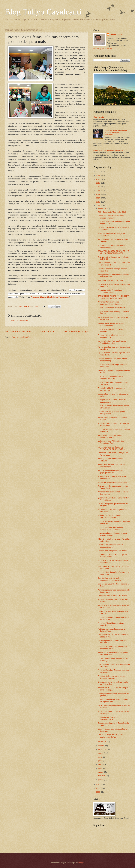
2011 (98, 206)
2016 (98, 187)
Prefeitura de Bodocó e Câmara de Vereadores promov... (111, 677)
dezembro (102, 209)
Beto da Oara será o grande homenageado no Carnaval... (110, 579)
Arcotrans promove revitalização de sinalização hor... (112, 234)
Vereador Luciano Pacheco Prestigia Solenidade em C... (112, 342)
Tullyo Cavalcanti (117, 34)
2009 (98, 788)
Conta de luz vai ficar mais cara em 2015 (109, 150)
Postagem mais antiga (76, 332)
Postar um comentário (20, 320)
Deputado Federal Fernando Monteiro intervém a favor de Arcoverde (116, 133)
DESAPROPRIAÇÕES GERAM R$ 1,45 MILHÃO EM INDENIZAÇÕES (113, 252)
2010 (98, 784)
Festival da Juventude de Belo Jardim (112, 596)
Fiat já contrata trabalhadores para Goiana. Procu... (111, 630)
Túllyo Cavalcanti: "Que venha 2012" (112, 212)
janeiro (101, 780)
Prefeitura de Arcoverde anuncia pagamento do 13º (110, 546)
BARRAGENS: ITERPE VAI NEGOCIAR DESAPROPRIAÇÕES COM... (113, 297)
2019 (98, 175)
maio (100, 764)
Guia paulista (99, 117)
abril (100, 768)
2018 (98, 179)
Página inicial (47, 332)
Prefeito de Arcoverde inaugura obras (112, 482)
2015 (98, 191)
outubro (101, 746)
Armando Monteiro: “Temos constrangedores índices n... (110, 303)
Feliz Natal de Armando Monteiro (111, 280)
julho (100, 757)
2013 (98, 198)
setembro (102, 749)
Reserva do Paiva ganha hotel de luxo (113, 551)
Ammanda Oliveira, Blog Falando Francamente (50, 297)
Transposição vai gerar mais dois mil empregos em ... (112, 401)
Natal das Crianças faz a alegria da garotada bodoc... (111, 246)
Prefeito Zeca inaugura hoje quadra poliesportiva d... (112, 413)
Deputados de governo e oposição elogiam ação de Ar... (111, 736)
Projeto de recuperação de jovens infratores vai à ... (111, 330)
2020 (98, 172)
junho (101, 761)
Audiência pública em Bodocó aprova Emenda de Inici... (112, 556)
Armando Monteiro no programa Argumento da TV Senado (110, 528)
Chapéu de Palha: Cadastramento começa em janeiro (111, 217)
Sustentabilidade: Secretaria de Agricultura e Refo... (110, 291)
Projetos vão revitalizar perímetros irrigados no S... (111, 336)
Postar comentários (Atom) (22, 337)
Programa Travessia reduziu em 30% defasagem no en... (112, 648)
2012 (98, 202)
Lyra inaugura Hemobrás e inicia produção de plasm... (110, 377)
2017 (98, 183)
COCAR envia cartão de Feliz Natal (112, 308)
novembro (102, 742)
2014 (98, 194)
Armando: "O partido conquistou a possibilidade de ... (111, 624)
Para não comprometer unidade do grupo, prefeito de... (111, 471)
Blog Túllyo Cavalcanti (43, 12)
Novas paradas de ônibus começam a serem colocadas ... (112, 534)
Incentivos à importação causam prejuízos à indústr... (110, 436)
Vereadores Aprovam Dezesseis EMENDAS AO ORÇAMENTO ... (111, 448)
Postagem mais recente (18, 332)
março (101, 772)
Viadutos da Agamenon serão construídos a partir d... (109, 516)
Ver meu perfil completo (103, 49)
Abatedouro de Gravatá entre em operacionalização (111, 718)
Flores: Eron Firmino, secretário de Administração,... (111, 466)
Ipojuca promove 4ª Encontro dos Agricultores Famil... (111, 442)
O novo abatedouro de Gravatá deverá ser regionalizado (113, 701)
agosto (101, 753)
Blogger (81, 863)
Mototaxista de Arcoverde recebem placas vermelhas (111, 324)
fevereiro (102, 776)
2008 (98, 792)
